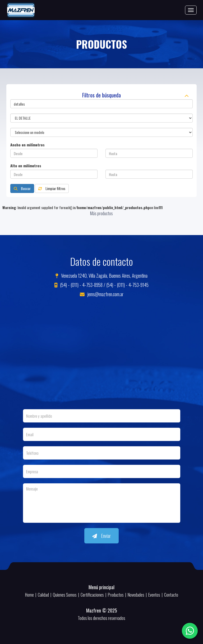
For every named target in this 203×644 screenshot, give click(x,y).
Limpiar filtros (52, 188)
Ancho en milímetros (27, 145)
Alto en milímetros (26, 166)
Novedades (136, 595)
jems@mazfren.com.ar (102, 294)
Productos (116, 595)
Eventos (154, 595)
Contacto (171, 595)
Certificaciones (92, 595)
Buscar (22, 188)
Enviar (101, 536)
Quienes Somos (65, 595)
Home (29, 595)
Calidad (43, 595)
